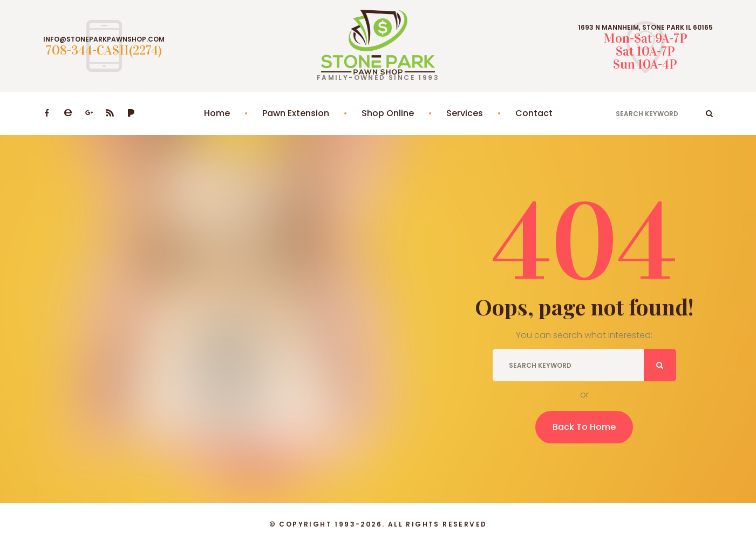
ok (709, 113)
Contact (534, 113)
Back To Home (584, 427)
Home (217, 113)
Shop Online (388, 113)
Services (465, 113)
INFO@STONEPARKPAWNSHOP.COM (104, 39)
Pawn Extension (296, 113)
